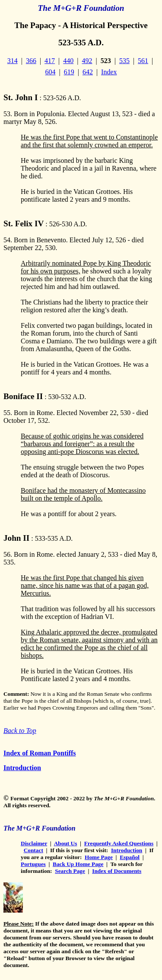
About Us (66, 843)
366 (31, 61)
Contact (33, 850)
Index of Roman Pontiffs (40, 753)
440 (68, 61)
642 (88, 72)
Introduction (22, 768)
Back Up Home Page (78, 864)
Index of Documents (117, 871)
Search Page (70, 871)
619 (69, 72)
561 (143, 61)
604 (50, 72)
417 (50, 61)
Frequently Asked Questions (119, 843)
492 (87, 61)
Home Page (99, 857)
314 (13, 61)
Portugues (33, 864)
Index (109, 72)
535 (124, 61)
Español (130, 857)
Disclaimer (34, 843)
